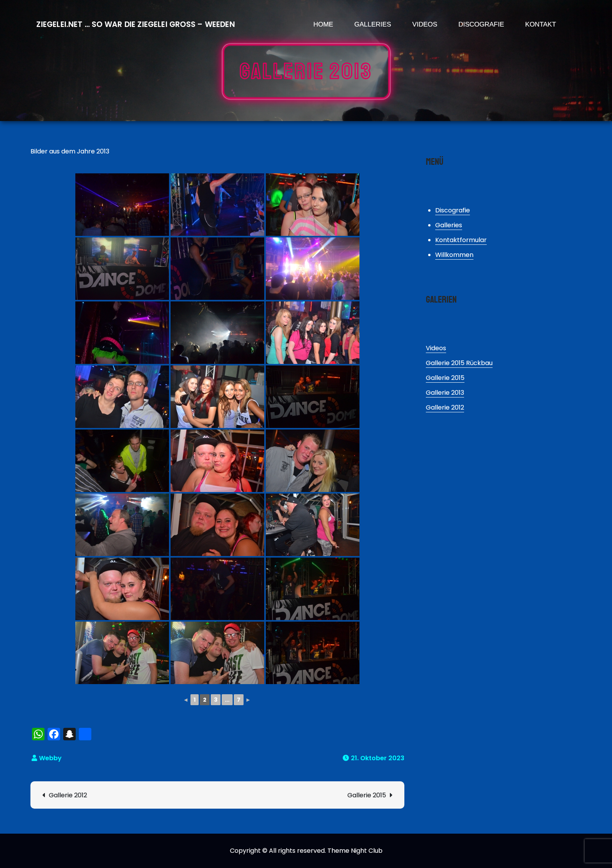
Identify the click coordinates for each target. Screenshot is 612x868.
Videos (425, 24)
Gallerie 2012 (68, 795)
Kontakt (541, 24)
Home (323, 24)
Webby (50, 758)
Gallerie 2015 (367, 795)
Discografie (481, 24)
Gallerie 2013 (445, 393)
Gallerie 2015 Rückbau (459, 363)
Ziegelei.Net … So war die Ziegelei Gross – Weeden (135, 24)
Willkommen (454, 255)
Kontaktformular (461, 240)
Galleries (373, 24)
